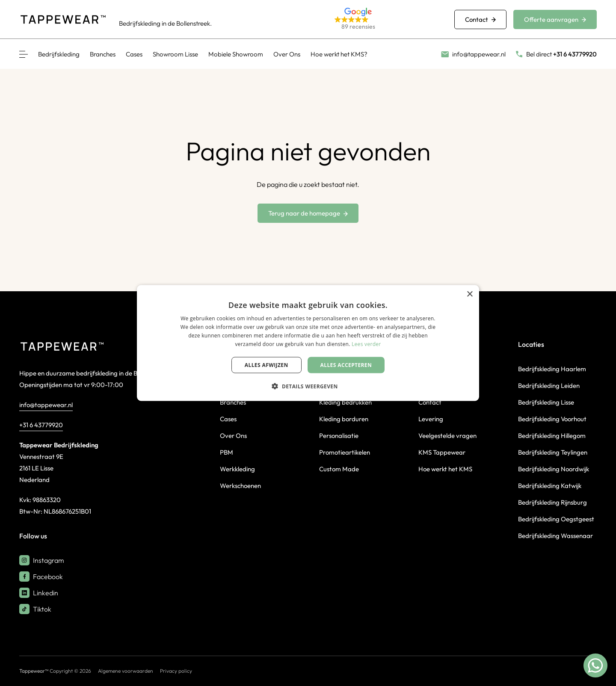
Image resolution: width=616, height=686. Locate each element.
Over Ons (287, 54)
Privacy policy (176, 671)
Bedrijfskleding (59, 54)
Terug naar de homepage (308, 213)
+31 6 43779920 (41, 425)
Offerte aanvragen (555, 19)
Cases (134, 54)
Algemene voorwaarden (126, 671)
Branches (103, 54)
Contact (480, 19)
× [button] (469, 294)
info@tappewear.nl (46, 405)
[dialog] (308, 343)
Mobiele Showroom (236, 54)
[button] (384, 19)
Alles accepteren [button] (346, 365)
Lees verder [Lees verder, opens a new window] (366, 344)
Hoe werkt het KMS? (339, 54)
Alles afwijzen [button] (267, 365)
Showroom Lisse (175, 54)
